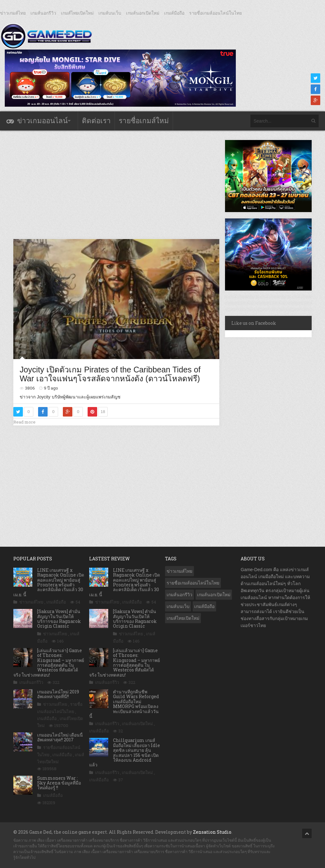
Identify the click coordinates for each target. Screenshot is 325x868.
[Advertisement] (129, 184)
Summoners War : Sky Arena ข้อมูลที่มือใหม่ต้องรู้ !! (59, 783)
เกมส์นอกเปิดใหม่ (143, 13)
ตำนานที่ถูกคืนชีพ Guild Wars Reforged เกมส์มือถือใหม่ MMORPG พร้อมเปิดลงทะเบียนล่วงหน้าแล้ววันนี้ (124, 704)
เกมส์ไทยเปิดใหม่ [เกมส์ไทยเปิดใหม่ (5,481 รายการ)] (183, 618)
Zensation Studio (212, 832)
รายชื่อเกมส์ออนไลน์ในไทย (216, 13)
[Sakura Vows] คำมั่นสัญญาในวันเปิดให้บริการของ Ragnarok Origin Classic (59, 619)
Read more (24, 422)
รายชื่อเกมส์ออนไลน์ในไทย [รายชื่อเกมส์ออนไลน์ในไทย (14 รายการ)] (193, 583)
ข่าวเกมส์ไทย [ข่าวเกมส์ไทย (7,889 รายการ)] (179, 571)
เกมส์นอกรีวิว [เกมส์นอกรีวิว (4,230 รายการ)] (179, 595)
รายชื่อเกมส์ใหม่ (144, 121)
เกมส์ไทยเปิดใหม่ (77, 13)
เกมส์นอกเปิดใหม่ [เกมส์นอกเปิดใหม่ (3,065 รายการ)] (214, 595)
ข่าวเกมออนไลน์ (42, 121)
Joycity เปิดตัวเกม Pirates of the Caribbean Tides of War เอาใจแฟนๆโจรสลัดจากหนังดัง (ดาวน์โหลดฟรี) (110, 374)
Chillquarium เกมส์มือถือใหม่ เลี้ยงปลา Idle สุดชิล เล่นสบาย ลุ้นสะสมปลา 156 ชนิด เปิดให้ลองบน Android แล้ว (125, 752)
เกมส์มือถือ (174, 13)
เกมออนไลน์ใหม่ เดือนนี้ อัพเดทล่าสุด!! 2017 (60, 737)
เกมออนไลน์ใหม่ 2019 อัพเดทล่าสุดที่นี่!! (58, 694)
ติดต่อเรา (96, 121)
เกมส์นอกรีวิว (43, 13)
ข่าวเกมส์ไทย (13, 13)
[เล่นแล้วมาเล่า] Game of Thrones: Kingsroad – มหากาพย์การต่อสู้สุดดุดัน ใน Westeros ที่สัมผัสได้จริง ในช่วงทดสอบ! (49, 663)
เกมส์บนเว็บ (110, 13)
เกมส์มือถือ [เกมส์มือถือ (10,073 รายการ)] (204, 606)
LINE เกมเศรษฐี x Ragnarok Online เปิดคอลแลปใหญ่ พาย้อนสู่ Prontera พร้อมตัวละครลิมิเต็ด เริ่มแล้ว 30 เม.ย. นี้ (49, 582)
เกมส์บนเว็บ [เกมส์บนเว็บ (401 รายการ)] (178, 606)
